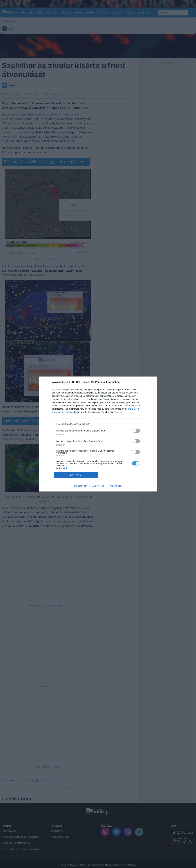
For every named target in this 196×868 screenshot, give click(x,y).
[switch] (136, 431)
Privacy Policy (115, 486)
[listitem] (98, 424)
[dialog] (98, 434)
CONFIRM (76, 475)
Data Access (98, 486)
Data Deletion (81, 486)
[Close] (151, 382)
